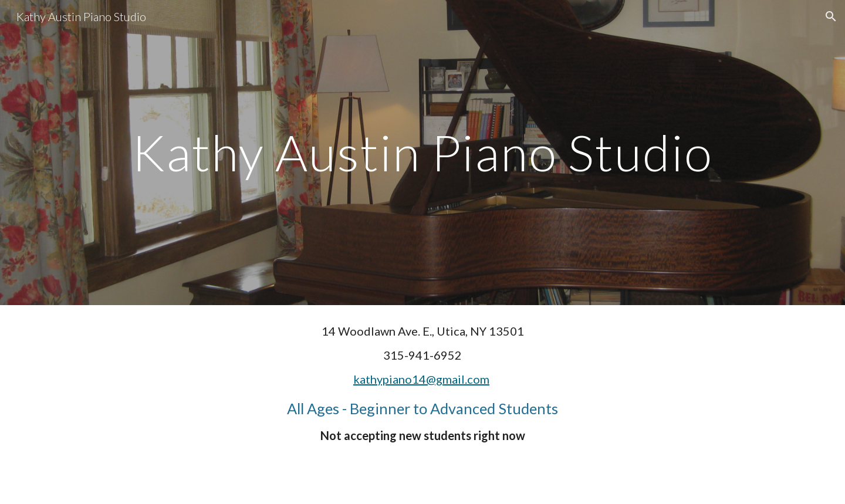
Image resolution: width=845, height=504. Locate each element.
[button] (831, 16)
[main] (422, 152)
